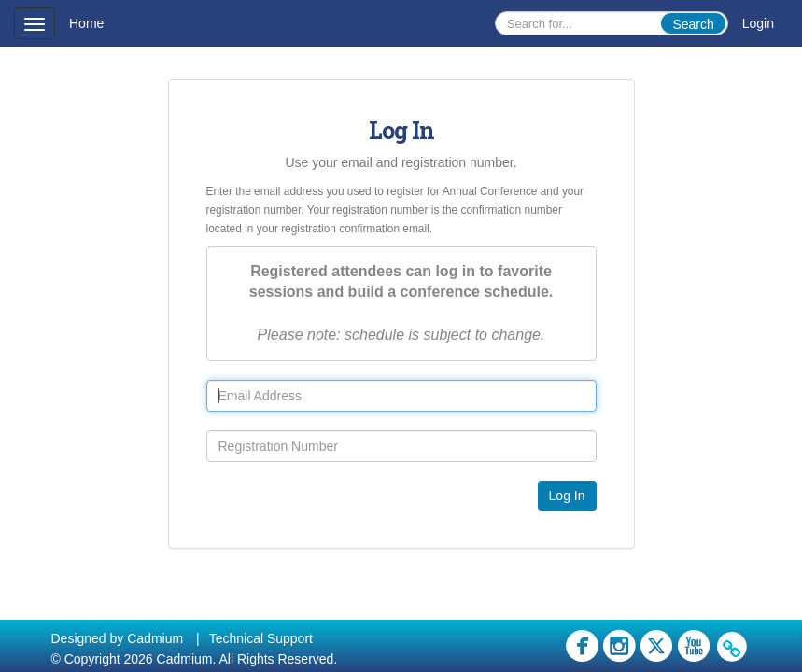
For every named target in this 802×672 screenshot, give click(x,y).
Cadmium (155, 638)
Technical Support (261, 638)
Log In (567, 496)
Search (693, 24)
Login (758, 23)
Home (86, 23)
